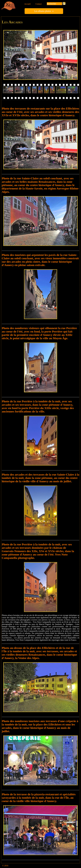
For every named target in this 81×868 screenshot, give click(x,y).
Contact (39, 4)
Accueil (27, 4)
